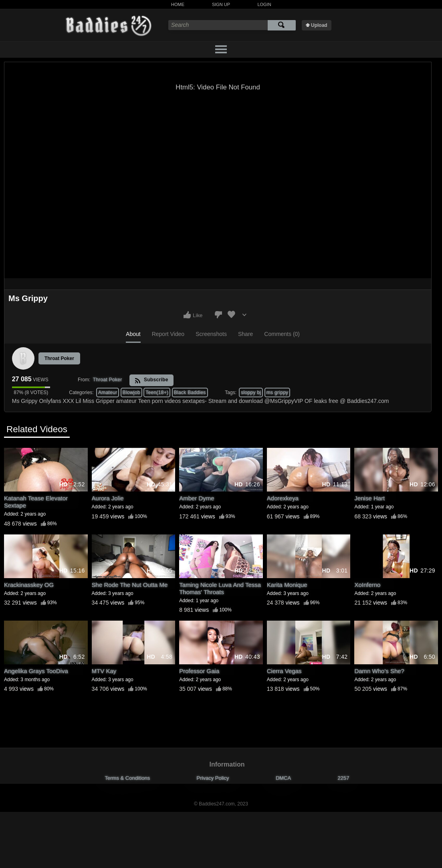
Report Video (168, 334)
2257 (344, 778)
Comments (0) (282, 334)
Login (264, 4)
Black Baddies (190, 393)
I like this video (187, 315)
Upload (319, 25)
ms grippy (278, 393)
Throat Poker (59, 358)
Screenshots (211, 334)
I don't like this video (218, 315)
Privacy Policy (213, 778)
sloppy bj (251, 393)
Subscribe (151, 380)
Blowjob (131, 393)
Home (178, 4)
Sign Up (221, 4)
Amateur (108, 393)
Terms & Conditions (128, 778)
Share (245, 334)
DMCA (283, 778)
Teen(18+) (157, 393)
